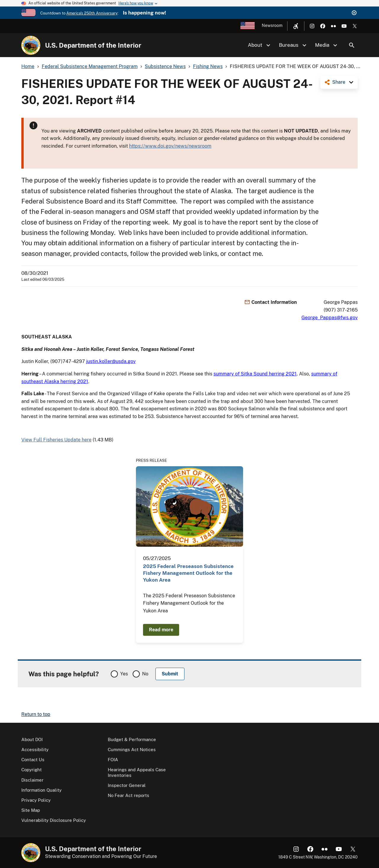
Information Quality (41, 790)
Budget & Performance (132, 739)
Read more (161, 630)
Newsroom (272, 25)
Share (339, 82)
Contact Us (33, 760)
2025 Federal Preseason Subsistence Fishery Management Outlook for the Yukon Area (188, 573)
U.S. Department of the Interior (93, 45)
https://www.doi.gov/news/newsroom (170, 146)
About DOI (32, 739)
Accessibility (35, 750)
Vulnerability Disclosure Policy (54, 820)
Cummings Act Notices (132, 750)
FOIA (113, 760)
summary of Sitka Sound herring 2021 (255, 374)
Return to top (36, 714)
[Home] (31, 45)
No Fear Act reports (129, 795)
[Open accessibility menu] (296, 26)
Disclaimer (32, 780)
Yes (124, 674)
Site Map (31, 810)
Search (352, 45)
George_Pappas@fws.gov (330, 318)
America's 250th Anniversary (92, 13)
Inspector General (127, 785)
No (145, 674)
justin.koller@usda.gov (111, 361)
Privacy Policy (36, 800)
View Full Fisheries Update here (56, 440)
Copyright (32, 770)
